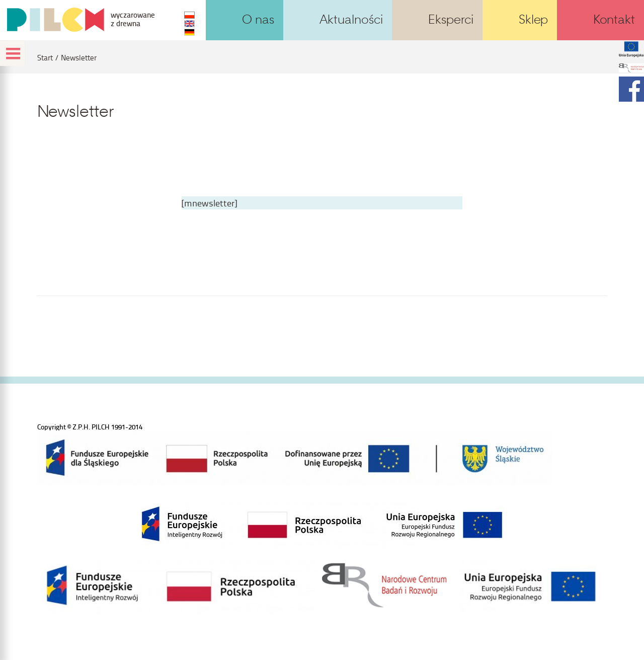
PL (189, 15)
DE (189, 32)
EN (189, 24)
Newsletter (79, 58)
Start (45, 58)
